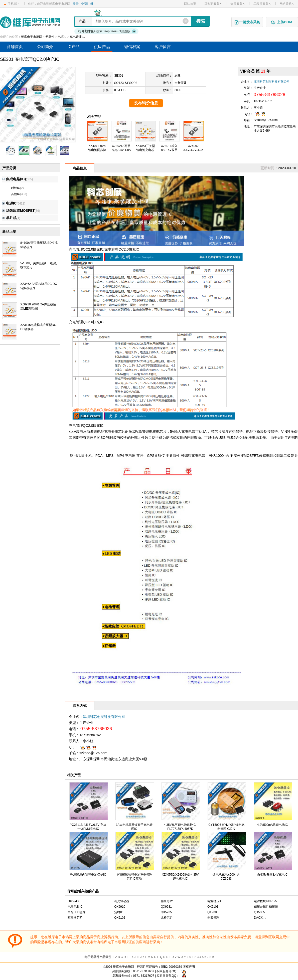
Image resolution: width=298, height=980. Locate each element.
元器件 (50, 37)
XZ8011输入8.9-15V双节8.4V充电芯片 (169, 150)
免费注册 (87, 4)
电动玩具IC (75, 907)
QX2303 (213, 912)
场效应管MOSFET (18, 211)
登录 (76, 4)
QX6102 (120, 918)
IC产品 (74, 47)
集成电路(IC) (14, 179)
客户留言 (163, 47)
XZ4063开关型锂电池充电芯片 (145, 150)
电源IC (62, 37)
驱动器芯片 (75, 918)
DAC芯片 (260, 918)
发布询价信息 (146, 103)
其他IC (16, 194)
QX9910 (120, 907)
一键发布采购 (247, 22)
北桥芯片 (167, 918)
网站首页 (190, 4)
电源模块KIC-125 (265, 901)
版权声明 (189, 967)
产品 (82, 21)
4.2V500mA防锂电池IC (273, 825)
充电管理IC (77, 37)
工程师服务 (262, 4)
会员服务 (238, 4)
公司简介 (45, 47)
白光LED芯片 (77, 912)
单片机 (9, 218)
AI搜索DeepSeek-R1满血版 (107, 31)
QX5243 (73, 901)
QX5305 (259, 912)
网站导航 (287, 4)
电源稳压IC (215, 901)
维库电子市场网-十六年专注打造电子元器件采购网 (30, 22)
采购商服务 (213, 4)
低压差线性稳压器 (266, 907)
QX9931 (166, 907)
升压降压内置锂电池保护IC (88, 875)
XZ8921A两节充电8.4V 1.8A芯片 (121, 150)
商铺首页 (15, 47)
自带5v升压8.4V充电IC (272, 875)
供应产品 (102, 47)
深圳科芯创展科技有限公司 (272, 82)
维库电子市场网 (32, 37)
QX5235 (166, 912)
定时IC (119, 912)
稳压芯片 (167, 901)
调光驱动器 (122, 901)
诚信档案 (132, 47)
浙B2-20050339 (172, 967)
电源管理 (213, 918)
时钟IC (16, 188)
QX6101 (213, 907)
